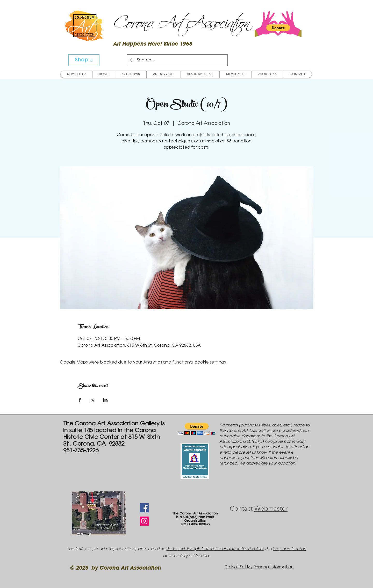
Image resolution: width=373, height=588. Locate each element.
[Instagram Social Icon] (144, 521)
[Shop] (84, 60)
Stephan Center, (289, 549)
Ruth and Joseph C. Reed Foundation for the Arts (215, 549)
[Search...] (177, 60)
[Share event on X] (93, 400)
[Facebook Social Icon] (144, 508)
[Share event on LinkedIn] (105, 400)
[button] (278, 28)
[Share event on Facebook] (80, 400)
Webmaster (271, 508)
